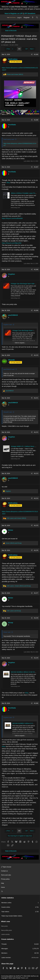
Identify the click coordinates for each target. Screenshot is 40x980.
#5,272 (36, 432)
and (15, 74)
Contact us (4, 871)
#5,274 (36, 498)
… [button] (16, 49)
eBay (8, 182)
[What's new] (33, 17)
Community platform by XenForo (20, 976)
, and (19, 586)
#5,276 (36, 550)
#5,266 (36, 120)
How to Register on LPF (14, 13)
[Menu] (3, 17)
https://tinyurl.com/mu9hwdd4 (12, 218)
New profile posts (7, 930)
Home (3, 887)
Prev (8, 49)
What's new (6, 921)
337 (27, 49)
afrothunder (35, 958)
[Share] (32, 54)
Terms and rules (6, 875)
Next (32, 49)
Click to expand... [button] (20, 343)
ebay (27, 693)
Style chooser (6, 867)
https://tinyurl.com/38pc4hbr (12, 243)
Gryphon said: (8, 325)
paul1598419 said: (9, 369)
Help (3, 883)
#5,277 (36, 593)
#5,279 (36, 658)
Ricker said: (7, 632)
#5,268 (36, 269)
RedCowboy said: (9, 139)
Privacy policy (5, 879)
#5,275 (36, 525)
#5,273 (36, 473)
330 (19, 49)
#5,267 (36, 167)
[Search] (37, 17)
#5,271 (36, 398)
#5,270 (36, 355)
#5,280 (36, 703)
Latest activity (5, 934)
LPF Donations (30, 13)
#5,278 (36, 618)
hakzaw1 (6, 45)
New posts (4, 926)
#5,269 (36, 310)
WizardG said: (8, 412)
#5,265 (36, 54)
